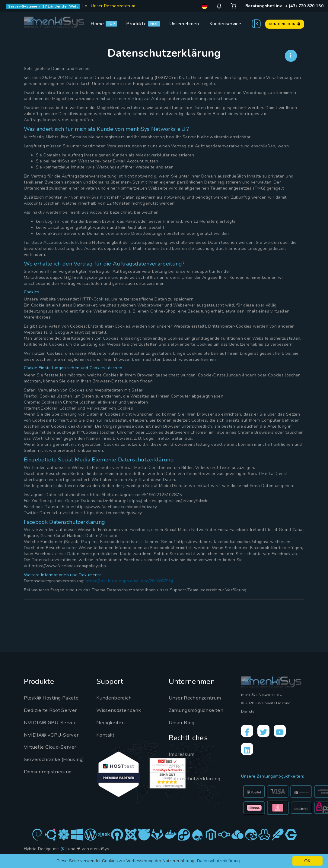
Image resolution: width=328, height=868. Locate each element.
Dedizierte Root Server (53, 710)
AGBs (176, 766)
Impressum (183, 754)
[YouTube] (286, 732)
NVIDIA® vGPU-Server (54, 735)
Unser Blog (183, 722)
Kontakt (106, 735)
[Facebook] (248, 732)
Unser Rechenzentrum (113, 6)
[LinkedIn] (248, 753)
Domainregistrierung (50, 779)
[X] (267, 732)
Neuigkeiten (112, 722)
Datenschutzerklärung (197, 778)
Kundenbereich (115, 698)
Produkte (136, 24)
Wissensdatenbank (120, 710)
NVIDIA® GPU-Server (52, 722)
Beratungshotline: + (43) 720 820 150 (284, 6)
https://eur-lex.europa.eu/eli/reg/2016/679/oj (129, 581)
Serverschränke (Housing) (43, 763)
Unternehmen (184, 24)
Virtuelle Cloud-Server (54, 747)
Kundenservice (225, 24)
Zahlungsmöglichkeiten (198, 710)
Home (97, 24)
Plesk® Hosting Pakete (53, 698)
